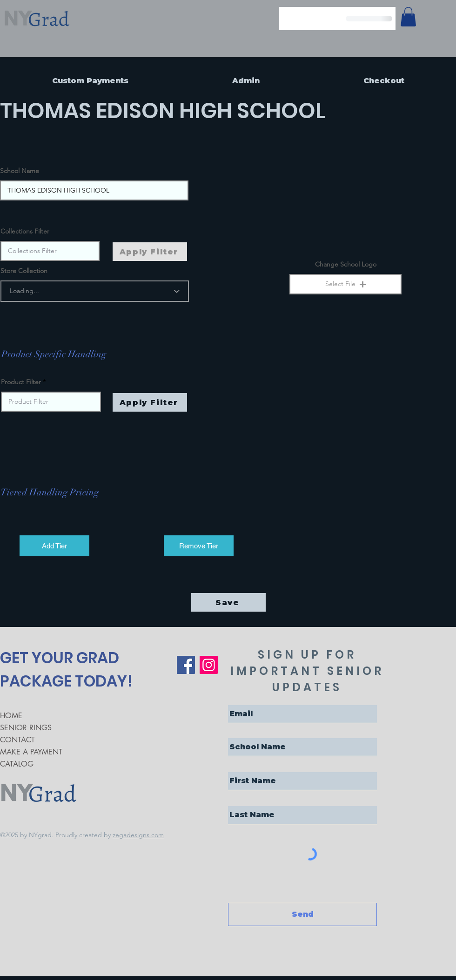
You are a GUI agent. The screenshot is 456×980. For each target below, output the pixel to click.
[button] (345, 284)
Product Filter (21, 382)
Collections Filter (25, 231)
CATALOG (17, 764)
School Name (20, 171)
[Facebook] (186, 665)
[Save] (228, 602)
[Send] (302, 914)
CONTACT (17, 740)
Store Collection (24, 271)
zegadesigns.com (138, 835)
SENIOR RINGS (26, 728)
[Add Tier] (54, 546)
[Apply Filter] (150, 402)
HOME (11, 716)
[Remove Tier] (199, 546)
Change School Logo (346, 264)
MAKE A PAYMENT (31, 752)
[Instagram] (209, 665)
